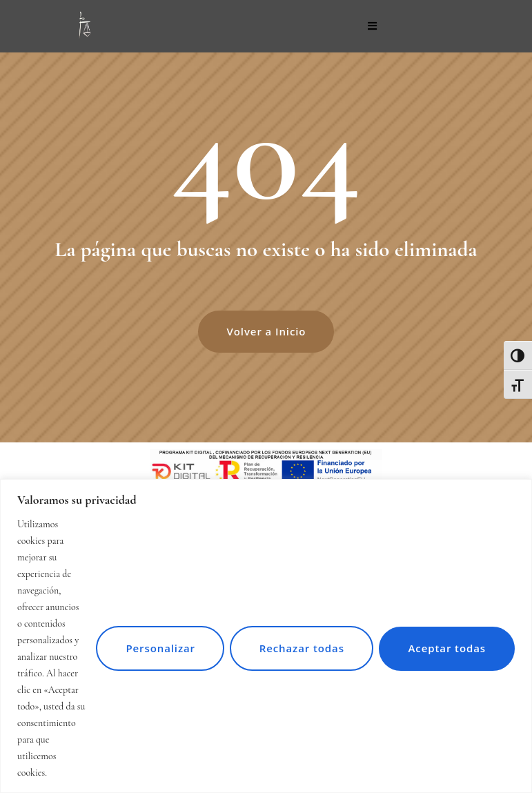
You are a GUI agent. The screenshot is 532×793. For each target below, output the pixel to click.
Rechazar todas (299, 640)
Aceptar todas (446, 640)
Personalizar (157, 640)
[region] (266, 628)
